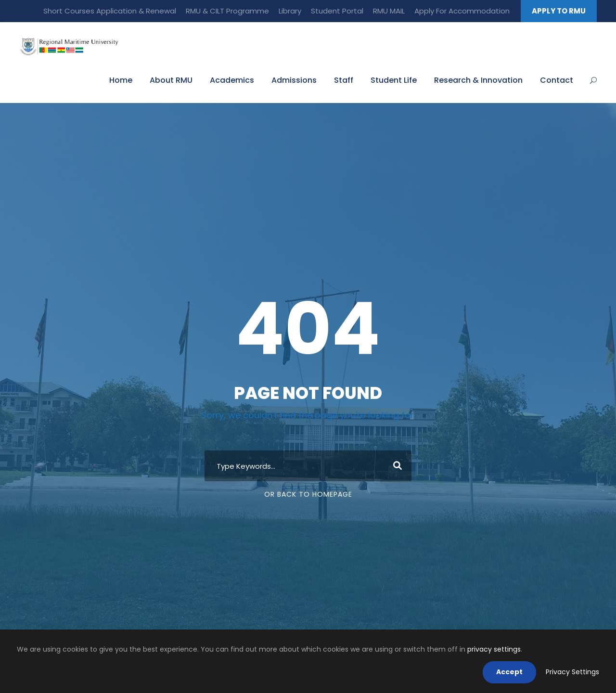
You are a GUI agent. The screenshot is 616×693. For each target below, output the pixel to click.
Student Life (394, 80)
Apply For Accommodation (462, 11)
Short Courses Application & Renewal (110, 11)
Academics (232, 80)
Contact (557, 80)
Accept (509, 672)
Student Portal (337, 11)
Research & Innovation (478, 80)
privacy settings (494, 649)
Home (121, 80)
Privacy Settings (572, 672)
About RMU (171, 80)
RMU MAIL (389, 11)
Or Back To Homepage (308, 494)
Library (290, 11)
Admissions (294, 80)
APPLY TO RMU (559, 11)
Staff (344, 80)
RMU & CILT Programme (227, 11)
